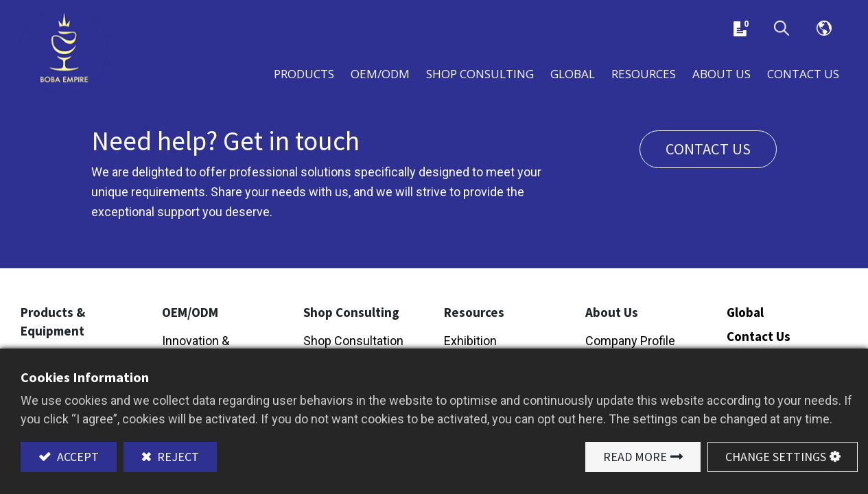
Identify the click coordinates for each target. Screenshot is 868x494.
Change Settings (776, 457)
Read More (635, 457)
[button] (782, 29)
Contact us (708, 150)
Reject (177, 457)
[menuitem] (573, 74)
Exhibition (470, 341)
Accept (77, 457)
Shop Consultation (353, 341)
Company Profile (630, 341)
